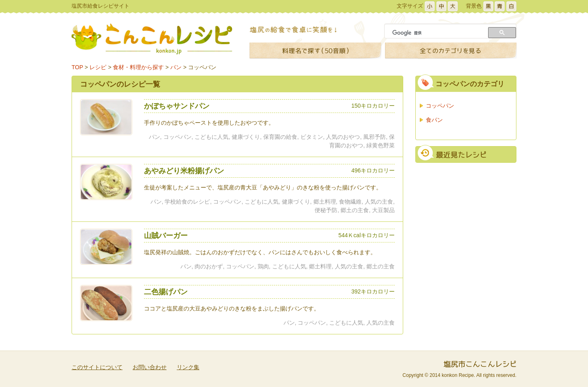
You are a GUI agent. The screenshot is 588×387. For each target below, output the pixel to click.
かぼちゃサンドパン (177, 106)
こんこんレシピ (152, 39)
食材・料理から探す (138, 67)
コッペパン (202, 67)
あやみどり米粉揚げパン (184, 171)
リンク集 (188, 367)
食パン (434, 120)
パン (176, 67)
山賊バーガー (166, 236)
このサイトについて (97, 367)
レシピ (98, 67)
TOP (77, 67)
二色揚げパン (166, 292)
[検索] (437, 33)
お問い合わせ (150, 367)
